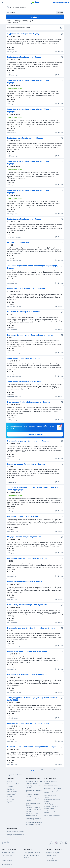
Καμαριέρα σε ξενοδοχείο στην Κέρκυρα (24, 312)
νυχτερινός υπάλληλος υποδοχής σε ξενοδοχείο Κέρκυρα (33, 809)
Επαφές (5, 858)
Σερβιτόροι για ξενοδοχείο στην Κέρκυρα (24, 34)
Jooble (13, 865)
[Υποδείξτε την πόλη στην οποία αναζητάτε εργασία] (35, 12)
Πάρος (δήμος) (12, 794)
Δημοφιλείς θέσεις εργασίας (16, 832)
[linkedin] (66, 843)
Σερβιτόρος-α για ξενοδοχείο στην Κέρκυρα (25, 138)
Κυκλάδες (10, 797)
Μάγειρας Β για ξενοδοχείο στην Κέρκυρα (24, 537)
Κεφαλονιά (11, 789)
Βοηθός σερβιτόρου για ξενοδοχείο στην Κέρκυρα (27, 651)
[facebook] (51, 843)
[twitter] (61, 843)
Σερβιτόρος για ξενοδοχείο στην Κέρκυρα (24, 57)
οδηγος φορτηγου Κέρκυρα (52, 815)
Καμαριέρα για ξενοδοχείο (18, 242)
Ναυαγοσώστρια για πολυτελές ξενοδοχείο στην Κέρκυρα (31, 628)
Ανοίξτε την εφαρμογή (61, 3)
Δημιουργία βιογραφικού (35, 434)
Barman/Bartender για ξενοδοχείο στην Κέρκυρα (27, 558)
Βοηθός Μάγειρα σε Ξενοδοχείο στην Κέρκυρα (26, 464)
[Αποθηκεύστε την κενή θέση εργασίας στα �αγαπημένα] (62, 698)
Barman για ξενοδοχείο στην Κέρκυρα (23, 516)
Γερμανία (10, 802)
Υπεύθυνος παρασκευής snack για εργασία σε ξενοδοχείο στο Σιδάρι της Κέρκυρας (33, 489)
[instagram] (56, 843)
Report (59, 52)
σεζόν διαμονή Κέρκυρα (51, 786)
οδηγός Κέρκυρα (49, 804)
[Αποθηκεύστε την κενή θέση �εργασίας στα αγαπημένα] (62, 34)
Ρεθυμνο (10, 781)
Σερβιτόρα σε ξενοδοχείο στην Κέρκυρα (23, 358)
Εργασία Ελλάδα (51, 855)
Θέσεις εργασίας (7, 860)
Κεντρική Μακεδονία (13, 784)
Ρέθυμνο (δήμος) (12, 792)
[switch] (61, 28)
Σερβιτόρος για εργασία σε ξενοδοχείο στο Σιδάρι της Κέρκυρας (29, 82)
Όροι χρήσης (50, 858)
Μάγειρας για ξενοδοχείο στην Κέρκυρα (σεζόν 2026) (29, 723)
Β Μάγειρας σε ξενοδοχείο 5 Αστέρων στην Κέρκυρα (29, 402)
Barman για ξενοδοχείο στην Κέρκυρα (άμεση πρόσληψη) (30, 335)
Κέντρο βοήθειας (7, 855)
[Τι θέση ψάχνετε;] (35, 7)
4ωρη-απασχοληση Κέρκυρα (53, 788)
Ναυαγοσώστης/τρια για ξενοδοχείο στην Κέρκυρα (28, 441)
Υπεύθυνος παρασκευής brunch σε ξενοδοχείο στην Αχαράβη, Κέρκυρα (32, 267)
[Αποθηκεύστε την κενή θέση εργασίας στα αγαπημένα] (62, 57)
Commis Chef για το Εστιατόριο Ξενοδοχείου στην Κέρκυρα (31, 747)
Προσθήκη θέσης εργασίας (32, 853)
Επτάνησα (10, 799)
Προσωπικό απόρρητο (52, 860)
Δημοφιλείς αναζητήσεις (16, 775)
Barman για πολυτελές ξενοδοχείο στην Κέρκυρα (27, 675)
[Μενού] (3, 3)
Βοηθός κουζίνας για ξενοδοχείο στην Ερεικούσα (27, 605)
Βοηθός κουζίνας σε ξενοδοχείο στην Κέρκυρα (26, 289)
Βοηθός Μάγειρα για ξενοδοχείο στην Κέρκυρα (26, 581)
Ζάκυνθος (10, 786)
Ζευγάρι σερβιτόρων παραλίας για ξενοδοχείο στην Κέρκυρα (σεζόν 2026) (32, 699)
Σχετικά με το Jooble (8, 853)
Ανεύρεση (35, 17)
